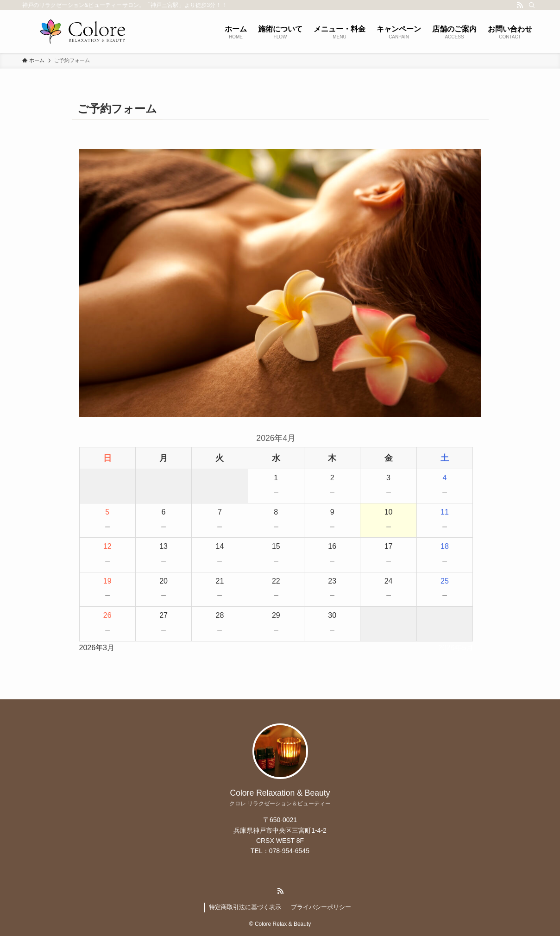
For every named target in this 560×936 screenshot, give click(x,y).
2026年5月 (456, 648)
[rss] (520, 5)
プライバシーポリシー (321, 907)
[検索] (532, 5)
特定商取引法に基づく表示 (245, 907)
